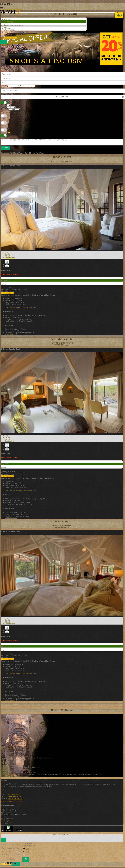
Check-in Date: (6, 94)
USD (7, 262)
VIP (5, 27)
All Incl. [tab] (7, 257)
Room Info (22, 309)
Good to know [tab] (10, 259)
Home (6, 18)
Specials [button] (7, 19)
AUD (7, 266)
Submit (6, 149)
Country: (4, 86)
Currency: (4, 109)
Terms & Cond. (32, 309)
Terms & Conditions (8, 749)
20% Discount (62, 49)
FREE (26, 850)
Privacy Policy (6, 821)
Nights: (4, 105)
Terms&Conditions (36, 34)
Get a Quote (18, 831)
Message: (4, 138)
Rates (6, 23)
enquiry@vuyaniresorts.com (11, 802)
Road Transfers (10, 30)
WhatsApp (9, 829)
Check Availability (7, 294)
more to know (62, 711)
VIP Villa (19, 34)
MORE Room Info (11, 336)
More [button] (6, 32)
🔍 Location (20, 30)
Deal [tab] (7, 253)
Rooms (3, 724)
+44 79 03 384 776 (15, 800)
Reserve (26, 34)
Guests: (4, 107)
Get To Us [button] (8, 29)
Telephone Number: (8, 88)
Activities (7, 34)
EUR (7, 267)
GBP (7, 264)
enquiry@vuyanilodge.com (12, 9)
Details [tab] (7, 255)
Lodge (14, 34)
